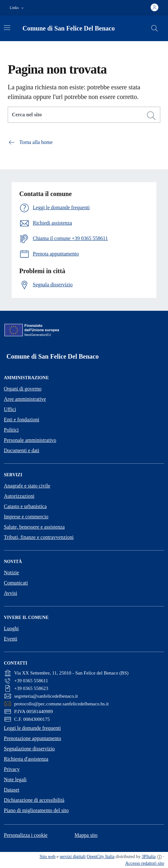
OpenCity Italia (101, 857)
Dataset (12, 790)
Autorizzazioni (19, 496)
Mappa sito (86, 835)
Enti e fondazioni (22, 420)
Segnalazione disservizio (29, 749)
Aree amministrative (25, 399)
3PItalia (149, 857)
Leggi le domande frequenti (32, 728)
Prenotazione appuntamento (32, 738)
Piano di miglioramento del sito (36, 810)
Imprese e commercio (26, 517)
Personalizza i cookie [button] (26, 835)
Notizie (11, 573)
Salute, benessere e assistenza (34, 527)
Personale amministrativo (30, 440)
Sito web (47, 857)
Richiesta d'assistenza (26, 759)
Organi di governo (23, 389)
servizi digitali (73, 857)
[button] (18, 8)
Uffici (10, 409)
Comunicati (16, 583)
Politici (11, 430)
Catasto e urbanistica (25, 506)
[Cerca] (151, 116)
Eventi (11, 639)
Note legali (15, 779)
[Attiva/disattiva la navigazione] (7, 28)
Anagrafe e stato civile (27, 486)
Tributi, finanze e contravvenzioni (39, 537)
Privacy (12, 769)
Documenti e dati (22, 450)
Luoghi (11, 628)
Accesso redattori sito (145, 863)
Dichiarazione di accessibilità (34, 800)
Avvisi (10, 593)
